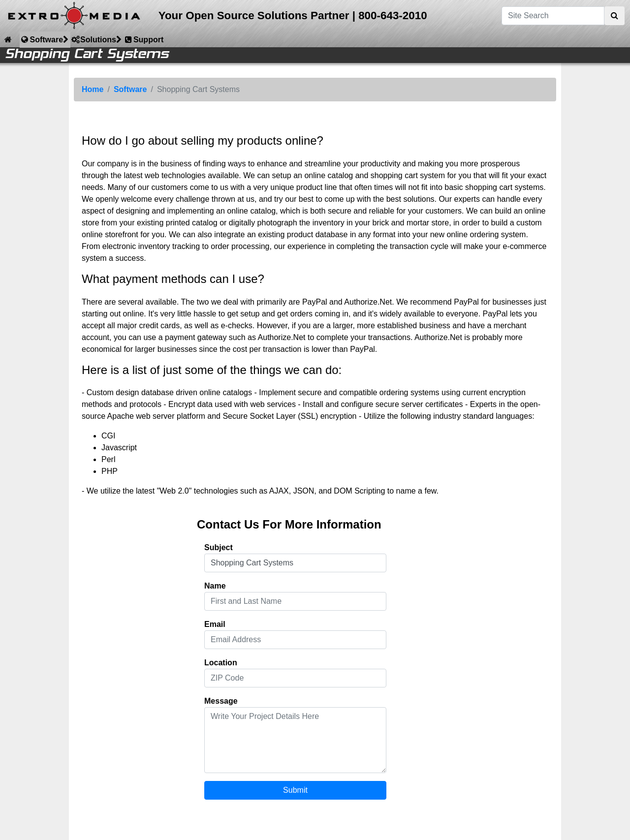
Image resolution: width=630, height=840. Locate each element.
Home (93, 89)
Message (221, 701)
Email (215, 624)
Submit (295, 790)
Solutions (96, 39)
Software (44, 39)
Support (143, 39)
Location (221, 663)
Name (215, 586)
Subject (219, 547)
